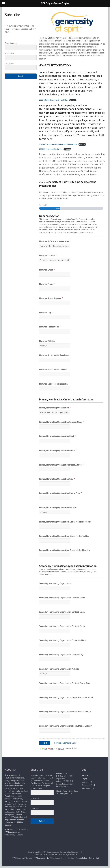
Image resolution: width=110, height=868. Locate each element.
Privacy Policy (82, 858)
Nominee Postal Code (50, 327)
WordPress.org (88, 788)
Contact (71, 858)
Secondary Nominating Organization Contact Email (62, 612)
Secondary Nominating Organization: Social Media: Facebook (66, 697)
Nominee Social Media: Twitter (53, 370)
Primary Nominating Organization (55, 408)
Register (85, 775)
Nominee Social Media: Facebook (54, 355)
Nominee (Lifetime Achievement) (55, 241)
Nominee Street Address (51, 298)
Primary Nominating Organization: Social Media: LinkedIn (64, 550)
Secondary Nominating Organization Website (59, 669)
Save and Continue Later (65, 743)
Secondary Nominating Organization (55, 583)
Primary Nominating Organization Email (58, 436)
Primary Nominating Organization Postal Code (61, 493)
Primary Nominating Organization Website (58, 507)
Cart (97, 858)
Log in (84, 778)
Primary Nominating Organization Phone (58, 450)
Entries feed (87, 782)
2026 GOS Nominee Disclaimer (51, 149)
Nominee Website (47, 341)
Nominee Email (47, 270)
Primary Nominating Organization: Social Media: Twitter (64, 536)
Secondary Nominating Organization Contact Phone (62, 626)
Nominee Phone (47, 284)
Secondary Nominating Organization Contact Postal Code (65, 683)
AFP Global (9, 830)
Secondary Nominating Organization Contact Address (63, 640)
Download (73, 100)
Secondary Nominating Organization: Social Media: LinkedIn (66, 726)
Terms (91, 858)
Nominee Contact (48, 255)
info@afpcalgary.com (65, 784)
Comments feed (88, 785)
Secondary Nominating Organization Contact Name (62, 598)
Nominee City (46, 313)
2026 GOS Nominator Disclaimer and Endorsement (58, 144)
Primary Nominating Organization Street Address (62, 465)
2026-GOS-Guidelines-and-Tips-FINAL (53, 100)
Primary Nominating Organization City (57, 479)
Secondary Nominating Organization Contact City (61, 655)
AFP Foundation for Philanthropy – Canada (14, 833)
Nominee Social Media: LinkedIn (53, 384)
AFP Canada (21, 830)
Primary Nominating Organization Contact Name (62, 422)
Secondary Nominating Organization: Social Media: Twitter (65, 712)
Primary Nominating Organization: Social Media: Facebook (65, 522)
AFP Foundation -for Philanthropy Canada (50, 858)
